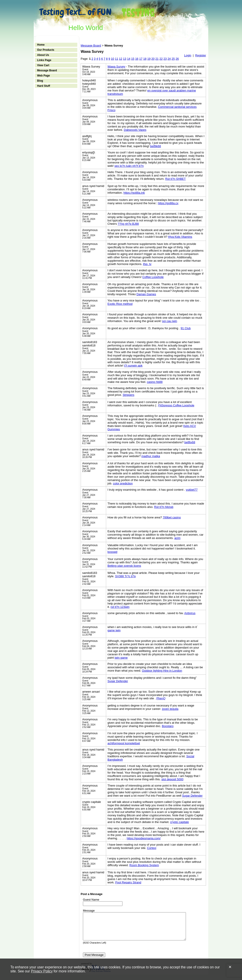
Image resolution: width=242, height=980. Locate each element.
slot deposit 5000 (172, 779)
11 (116, 59)
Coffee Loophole (153, 277)
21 (157, 59)
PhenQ (161, 698)
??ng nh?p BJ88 (128, 224)
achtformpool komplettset (124, 743)
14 (129, 59)
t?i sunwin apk (133, 366)
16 (137, 59)
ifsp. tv (147, 264)
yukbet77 (192, 490)
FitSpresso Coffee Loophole (176, 405)
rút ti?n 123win (120, 607)
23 (165, 59)
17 (141, 59)
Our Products (46, 50)
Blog (40, 81)
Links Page (44, 60)
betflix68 (190, 442)
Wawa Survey (116, 67)
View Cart (43, 65)
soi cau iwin (169, 321)
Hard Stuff (44, 86)
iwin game (121, 658)
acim (177, 538)
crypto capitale (179, 822)
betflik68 (156, 146)
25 (173, 59)
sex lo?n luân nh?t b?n (129, 166)
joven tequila (170, 709)
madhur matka (151, 456)
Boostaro (168, 726)
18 (145, 59)
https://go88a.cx (168, 203)
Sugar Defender (118, 681)
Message (89, 911)
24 (169, 59)
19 (149, 59)
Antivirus (190, 613)
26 (177, 59)
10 (112, 59)
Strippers (128, 395)
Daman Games (146, 294)
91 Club (186, 328)
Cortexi (152, 848)
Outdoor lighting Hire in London (162, 671)
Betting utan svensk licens (124, 566)
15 (133, 59)
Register (201, 55)
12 (121, 59)
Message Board (47, 70)
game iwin (114, 630)
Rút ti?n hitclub (164, 507)
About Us (43, 55)
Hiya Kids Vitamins (180, 237)
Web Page (43, 76)
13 (125, 59)
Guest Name (91, 900)
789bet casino (172, 517)
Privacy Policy (42, 971)
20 (153, 59)
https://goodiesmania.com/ (144, 838)
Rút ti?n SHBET (175, 179)
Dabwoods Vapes (135, 130)
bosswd (112, 552)
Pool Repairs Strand (128, 882)
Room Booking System (144, 865)
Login (188, 55)
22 (161, 59)
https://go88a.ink (134, 193)
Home (41, 45)
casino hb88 (155, 382)
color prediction (123, 483)
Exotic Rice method (120, 304)
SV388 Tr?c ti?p (125, 576)
